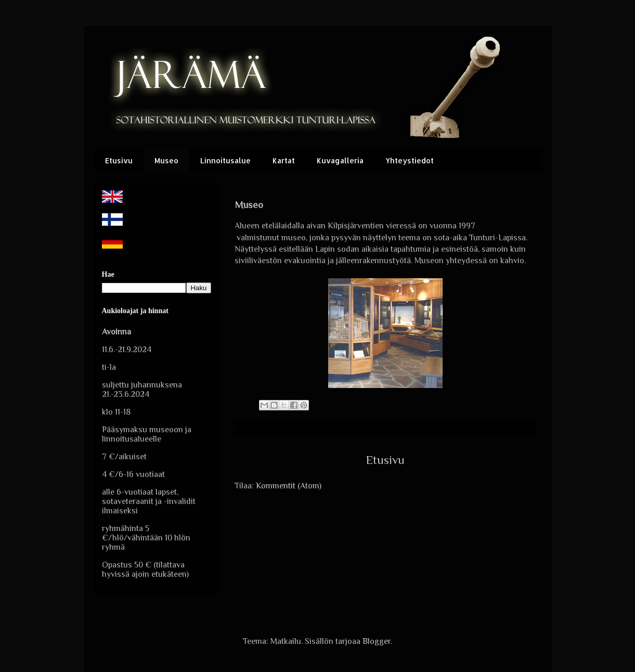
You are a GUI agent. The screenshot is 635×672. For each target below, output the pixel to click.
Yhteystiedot (410, 160)
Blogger (377, 641)
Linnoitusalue (225, 160)
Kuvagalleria (340, 160)
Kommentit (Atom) (289, 486)
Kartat (284, 160)
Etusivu (119, 160)
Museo (166, 160)
